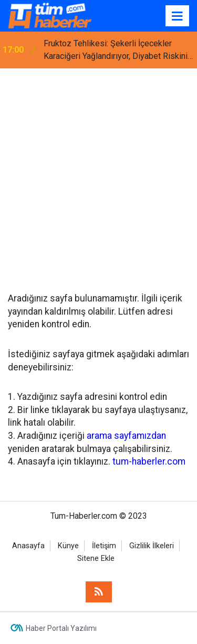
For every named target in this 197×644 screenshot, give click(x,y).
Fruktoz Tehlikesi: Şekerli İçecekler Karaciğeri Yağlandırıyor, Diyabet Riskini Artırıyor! (116, 51)
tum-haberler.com (149, 461)
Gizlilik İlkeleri (152, 546)
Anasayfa (28, 546)
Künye (68, 546)
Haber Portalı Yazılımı (61, 628)
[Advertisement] (98, 172)
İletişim (104, 546)
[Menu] (178, 16)
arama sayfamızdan (126, 436)
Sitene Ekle (96, 559)
